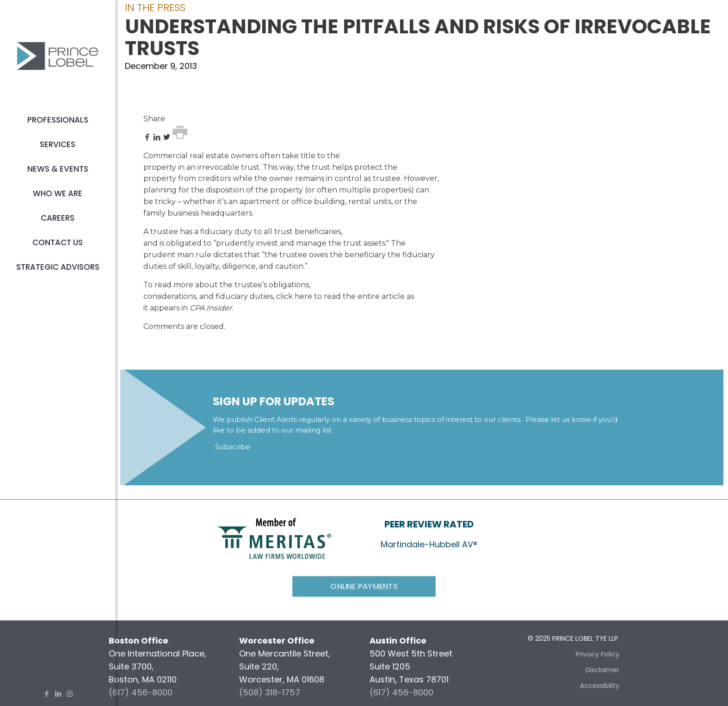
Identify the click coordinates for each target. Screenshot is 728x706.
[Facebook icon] (46, 694)
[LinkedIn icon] (58, 694)
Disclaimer (602, 670)
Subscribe (233, 447)
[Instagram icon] (70, 694)
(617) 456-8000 (141, 692)
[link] (274, 538)
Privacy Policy (598, 654)
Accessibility (600, 686)
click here (294, 296)
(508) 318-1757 (270, 692)
